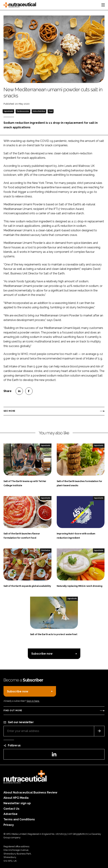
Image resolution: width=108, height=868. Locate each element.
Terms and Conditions (19, 819)
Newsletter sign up (17, 803)
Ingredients (8, 111)
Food (51, 111)
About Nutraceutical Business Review (30, 793)
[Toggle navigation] (103, 5)
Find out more (13, 711)
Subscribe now (42, 654)
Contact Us (11, 809)
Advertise (11, 814)
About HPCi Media (16, 798)
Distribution (46, 550)
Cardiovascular (23, 111)
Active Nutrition (39, 111)
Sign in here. (33, 701)
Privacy (9, 825)
